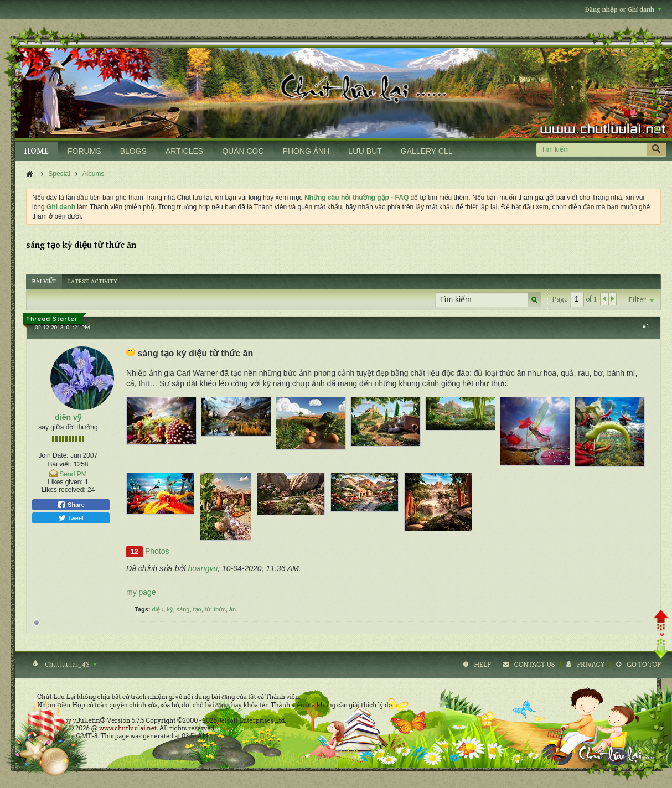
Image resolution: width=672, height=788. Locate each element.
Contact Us (534, 665)
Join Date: (54, 455)
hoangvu (203, 568)
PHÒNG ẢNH (306, 151)
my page (141, 592)
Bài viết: (60, 464)
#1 (646, 326)
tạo (197, 609)
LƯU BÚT (365, 151)
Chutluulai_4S (70, 665)
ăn (232, 609)
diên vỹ (68, 417)
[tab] (44, 281)
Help (482, 665)
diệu (158, 609)
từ (208, 609)
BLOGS (133, 151)
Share (71, 505)
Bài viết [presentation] (44, 281)
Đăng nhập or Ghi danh (623, 10)
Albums (93, 174)
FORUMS (84, 151)
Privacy (591, 665)
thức (220, 609)
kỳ (170, 609)
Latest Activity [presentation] (93, 281)
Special (59, 174)
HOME (37, 151)
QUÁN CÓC (243, 151)
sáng (183, 609)
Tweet (71, 518)
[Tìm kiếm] (591, 150)
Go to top (644, 665)
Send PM (73, 474)
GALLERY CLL (427, 151)
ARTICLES (184, 151)
